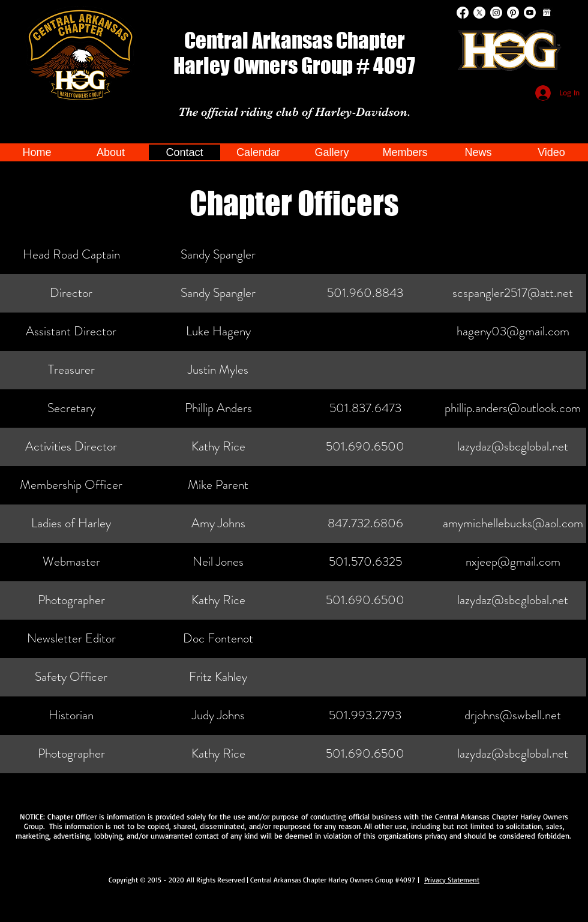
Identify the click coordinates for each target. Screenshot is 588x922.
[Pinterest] (513, 13)
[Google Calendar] (547, 13)
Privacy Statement (452, 880)
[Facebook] (463, 13)
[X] (479, 13)
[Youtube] (530, 13)
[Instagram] (496, 13)
